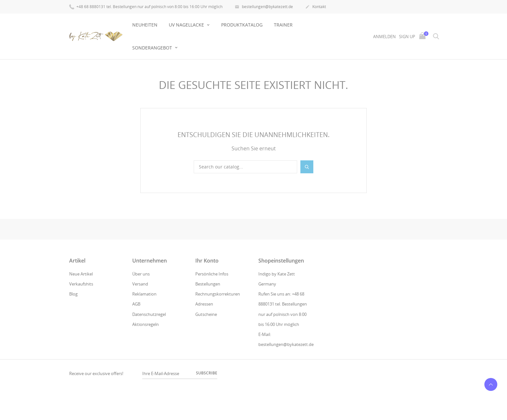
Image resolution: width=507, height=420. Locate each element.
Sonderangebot (153, 48)
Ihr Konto (207, 261)
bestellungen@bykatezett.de (264, 7)
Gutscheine (206, 314)
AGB (136, 304)
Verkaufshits (81, 284)
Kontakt (316, 7)
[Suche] (245, 167)
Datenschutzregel (149, 314)
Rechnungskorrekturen (218, 294)
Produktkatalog (242, 25)
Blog (73, 294)
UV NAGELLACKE (187, 25)
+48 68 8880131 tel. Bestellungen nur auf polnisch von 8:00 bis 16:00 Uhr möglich (146, 6)
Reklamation (144, 294)
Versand (140, 284)
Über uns (141, 274)
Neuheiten (145, 25)
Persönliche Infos (212, 274)
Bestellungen (208, 284)
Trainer (283, 25)
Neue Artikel (81, 274)
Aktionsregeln (146, 324)
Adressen (204, 304)
